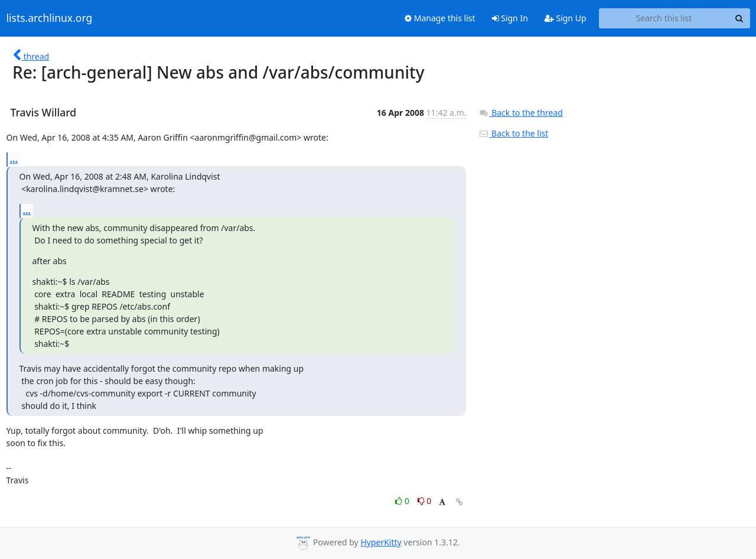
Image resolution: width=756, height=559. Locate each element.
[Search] (739, 18)
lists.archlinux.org (50, 18)
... (14, 159)
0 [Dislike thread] (425, 501)
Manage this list (440, 18)
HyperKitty (381, 542)
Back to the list (513, 133)
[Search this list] (664, 18)
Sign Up (566, 18)
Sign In (510, 18)
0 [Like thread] (403, 501)
